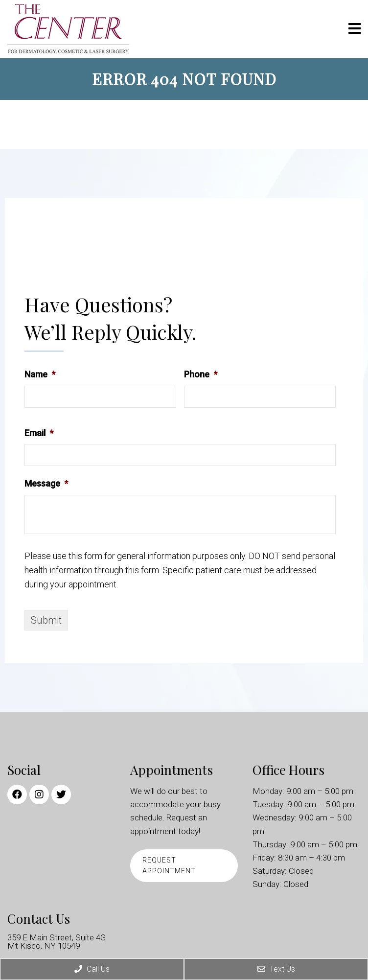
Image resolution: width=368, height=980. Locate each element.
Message (46, 483)
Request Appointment (169, 865)
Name (40, 374)
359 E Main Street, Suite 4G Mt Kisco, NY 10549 (57, 942)
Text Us (276, 969)
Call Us (92, 969)
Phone (201, 374)
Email (39, 433)
